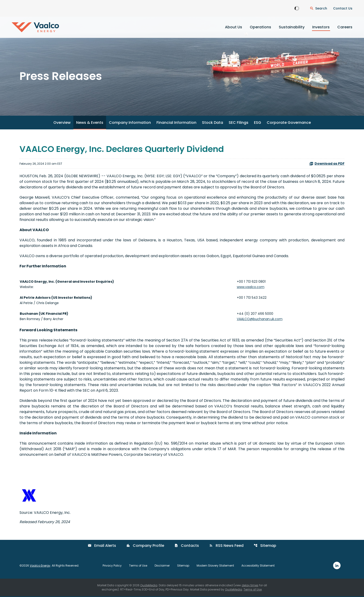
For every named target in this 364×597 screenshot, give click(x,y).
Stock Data (213, 123)
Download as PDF (327, 164)
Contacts (187, 546)
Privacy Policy (112, 566)
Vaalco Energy (40, 566)
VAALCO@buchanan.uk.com (260, 320)
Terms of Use (138, 566)
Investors (321, 27)
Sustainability (292, 27)
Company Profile (145, 546)
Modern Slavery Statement (215, 566)
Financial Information (176, 123)
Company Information (130, 123)
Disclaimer (162, 566)
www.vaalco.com (251, 288)
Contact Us (343, 8)
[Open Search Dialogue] (318, 8)
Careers (345, 27)
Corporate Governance (289, 123)
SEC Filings (239, 123)
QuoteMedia (149, 586)
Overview (62, 123)
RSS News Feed (226, 546)
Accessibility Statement (258, 566)
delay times (250, 586)
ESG (258, 123)
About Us (234, 27)
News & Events (90, 123)
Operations (260, 27)
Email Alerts (102, 546)
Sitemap (265, 546)
